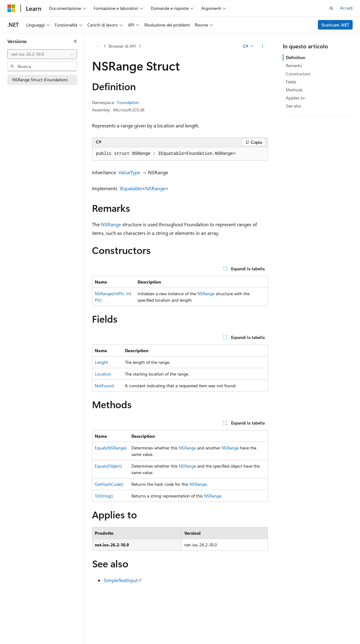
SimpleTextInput (121, 580)
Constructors (298, 74)
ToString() (104, 496)
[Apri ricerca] (331, 8)
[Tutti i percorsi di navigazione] (97, 46)
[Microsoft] (11, 8)
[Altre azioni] (263, 46)
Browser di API (122, 46)
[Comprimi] (75, 41)
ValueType (129, 172)
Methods (294, 90)
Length (101, 362)
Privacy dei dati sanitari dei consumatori (292, 638)
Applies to (295, 98)
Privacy (236, 638)
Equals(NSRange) (111, 448)
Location (103, 374)
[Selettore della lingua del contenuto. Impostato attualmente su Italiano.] (21, 624)
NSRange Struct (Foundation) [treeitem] (40, 80)
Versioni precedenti (158, 638)
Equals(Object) (108, 466)
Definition (296, 57)
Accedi (346, 8)
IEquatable (131, 188)
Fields (291, 82)
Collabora (213, 638)
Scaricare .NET (335, 25)
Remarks (294, 65)
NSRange (155, 188)
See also (294, 106)
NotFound (104, 386)
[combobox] (42, 54)
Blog (188, 638)
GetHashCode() (109, 484)
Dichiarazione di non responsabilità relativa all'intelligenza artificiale (70, 638)
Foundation (128, 102)
